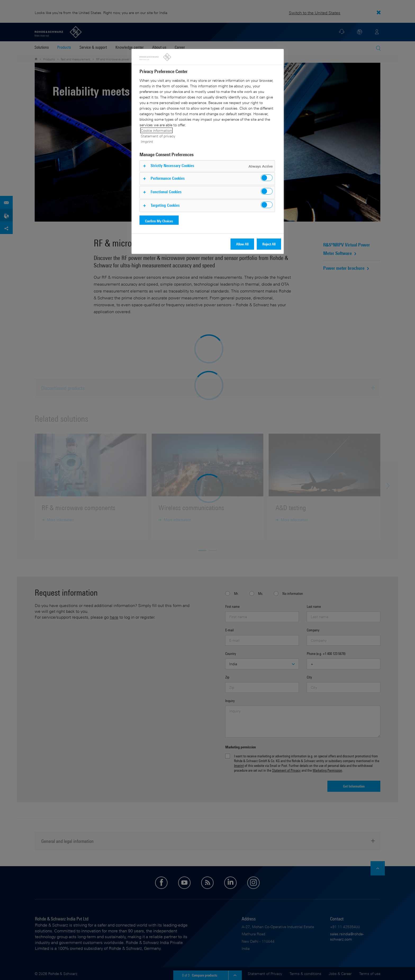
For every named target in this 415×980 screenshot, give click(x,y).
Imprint (147, 141)
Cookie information (156, 130)
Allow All (242, 244)
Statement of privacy (158, 136)
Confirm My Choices (159, 221)
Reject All (269, 244)
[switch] (267, 178)
